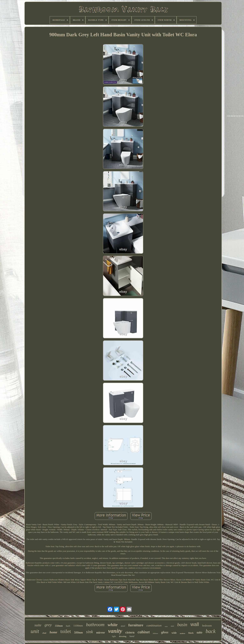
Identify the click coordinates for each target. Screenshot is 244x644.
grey (48, 625)
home (54, 632)
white (113, 625)
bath (68, 626)
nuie (172, 626)
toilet (66, 631)
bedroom (207, 626)
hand (132, 636)
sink (90, 632)
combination (154, 625)
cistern (130, 632)
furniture (136, 625)
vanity (115, 631)
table (200, 633)
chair (44, 633)
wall (195, 624)
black (191, 633)
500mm (78, 633)
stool (123, 626)
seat (166, 626)
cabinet (144, 632)
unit (35, 631)
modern (182, 633)
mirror (101, 632)
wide (174, 633)
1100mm (78, 626)
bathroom (95, 625)
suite (38, 625)
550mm (59, 626)
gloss (165, 632)
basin (182, 625)
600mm (155, 633)
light (114, 636)
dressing (123, 636)
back (211, 631)
